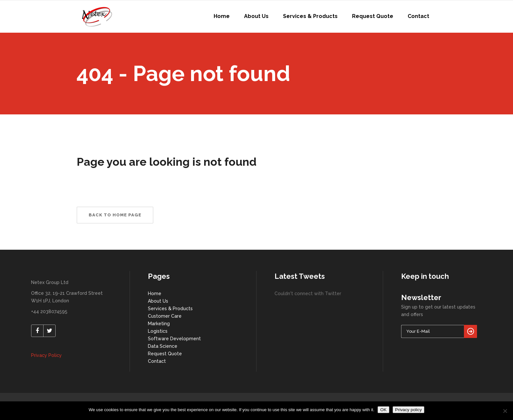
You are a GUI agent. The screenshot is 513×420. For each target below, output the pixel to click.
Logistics (158, 331)
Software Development (174, 339)
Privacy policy (408, 410)
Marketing (159, 324)
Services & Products (170, 309)
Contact (157, 361)
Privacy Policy (46, 355)
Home (155, 294)
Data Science (163, 346)
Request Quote (165, 354)
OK (383, 410)
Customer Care (165, 316)
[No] (505, 411)
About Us (158, 301)
